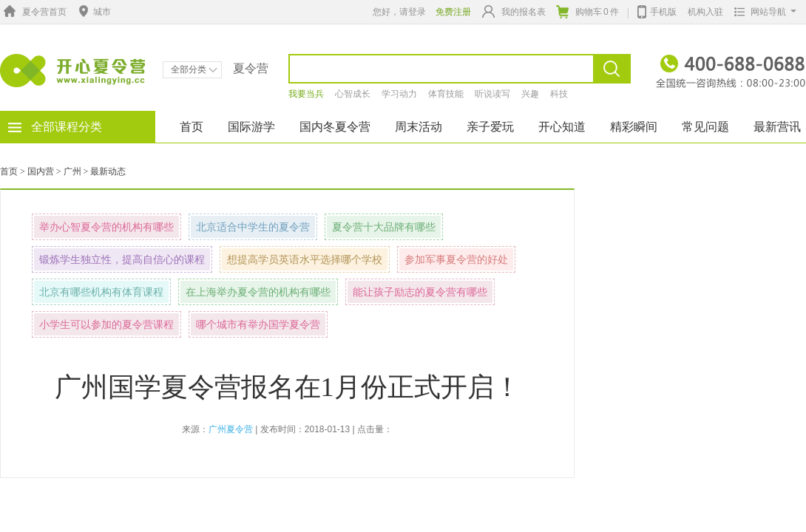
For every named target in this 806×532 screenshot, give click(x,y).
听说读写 (492, 94)
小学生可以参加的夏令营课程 (106, 324)
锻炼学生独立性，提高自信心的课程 (122, 259)
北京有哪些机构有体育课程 (101, 292)
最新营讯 (777, 127)
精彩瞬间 (634, 127)
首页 (192, 127)
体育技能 (446, 94)
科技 (559, 94)
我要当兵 (306, 94)
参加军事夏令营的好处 (456, 259)
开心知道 (562, 127)
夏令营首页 (33, 12)
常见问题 (705, 127)
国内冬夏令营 (335, 127)
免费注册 (453, 12)
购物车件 (587, 12)
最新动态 (108, 171)
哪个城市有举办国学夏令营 (258, 324)
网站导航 (762, 12)
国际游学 (251, 127)
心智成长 (353, 94)
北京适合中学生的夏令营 (253, 227)
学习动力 (399, 94)
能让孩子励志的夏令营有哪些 (420, 292)
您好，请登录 (399, 12)
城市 (93, 12)
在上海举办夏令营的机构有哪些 (258, 292)
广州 (72, 171)
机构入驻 (705, 12)
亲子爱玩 (490, 127)
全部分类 (194, 69)
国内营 (41, 171)
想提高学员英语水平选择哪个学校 (305, 259)
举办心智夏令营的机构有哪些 (106, 227)
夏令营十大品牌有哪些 (384, 227)
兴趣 (530, 94)
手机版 (657, 10)
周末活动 (419, 127)
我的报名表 (514, 11)
